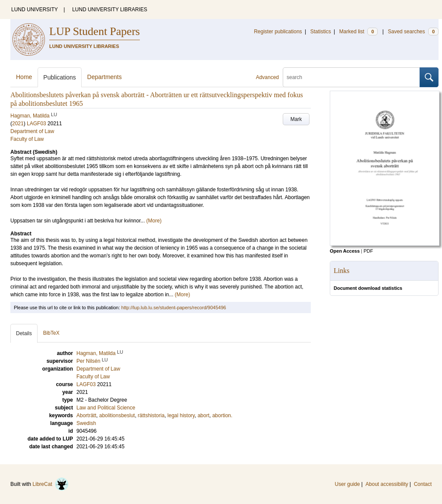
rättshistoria (151, 415)
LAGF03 (36, 124)
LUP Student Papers (95, 31)
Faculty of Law (27, 139)
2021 (18, 124)
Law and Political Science (106, 408)
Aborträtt (86, 415)
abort (204, 415)
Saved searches (413, 32)
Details (24, 333)
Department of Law (32, 131)
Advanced (267, 77)
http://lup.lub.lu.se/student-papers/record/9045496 (174, 307)
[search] (351, 77)
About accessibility (387, 484)
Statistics (321, 32)
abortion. (223, 415)
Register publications (278, 32)
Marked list (358, 32)
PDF (368, 251)
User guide (347, 484)
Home (24, 77)
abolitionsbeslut (117, 415)
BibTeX (51, 333)
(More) (154, 221)
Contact (423, 484)
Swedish (86, 423)
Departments (104, 77)
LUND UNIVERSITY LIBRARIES (110, 10)
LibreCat (51, 484)
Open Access (345, 251)
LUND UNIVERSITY (35, 10)
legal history (181, 415)
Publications (60, 77)
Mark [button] (296, 119)
